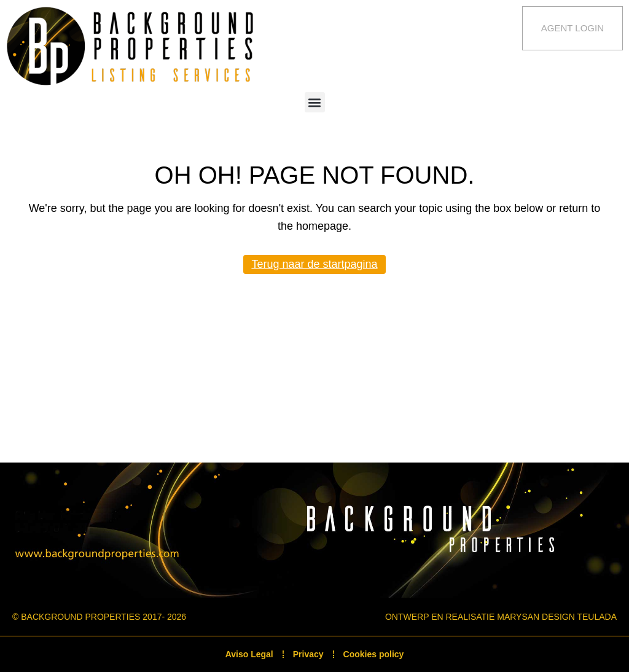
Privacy (308, 654)
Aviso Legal (249, 654)
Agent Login (572, 28)
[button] (315, 102)
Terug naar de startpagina (314, 264)
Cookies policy (374, 654)
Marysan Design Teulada (557, 617)
